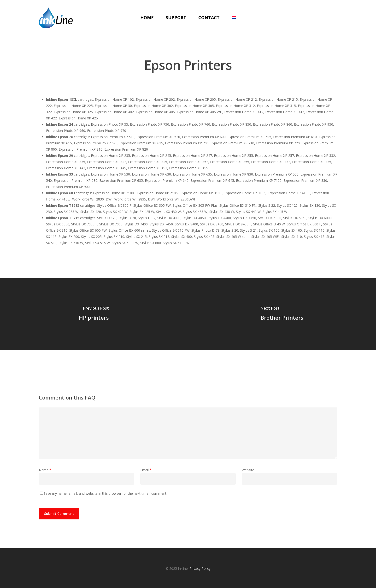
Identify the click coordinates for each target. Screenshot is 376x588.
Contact (209, 18)
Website (248, 470)
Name (45, 470)
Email (146, 470)
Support (176, 18)
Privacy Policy (200, 568)
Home (147, 18)
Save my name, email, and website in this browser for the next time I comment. (105, 493)
